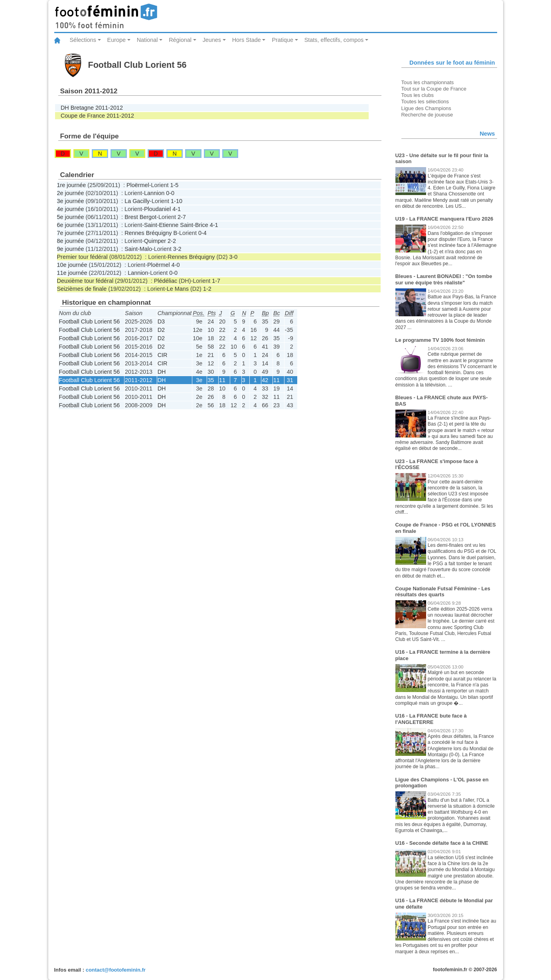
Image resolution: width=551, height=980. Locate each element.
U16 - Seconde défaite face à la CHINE (442, 843)
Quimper (155, 241)
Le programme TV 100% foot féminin (440, 340)
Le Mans (178, 289)
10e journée (72, 265)
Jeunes (212, 40)
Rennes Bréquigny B (151, 233)
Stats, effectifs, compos (334, 40)
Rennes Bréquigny (191, 257)
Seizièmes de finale (82, 289)
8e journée (71, 241)
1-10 (177, 201)
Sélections (83, 40)
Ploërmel (138, 185)
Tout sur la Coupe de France (434, 89)
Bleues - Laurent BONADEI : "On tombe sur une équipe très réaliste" (444, 279)
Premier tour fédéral (82, 257)
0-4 (202, 233)
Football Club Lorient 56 (90, 321)
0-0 (170, 193)
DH (162, 372)
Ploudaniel (157, 209)
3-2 (177, 249)
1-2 (207, 289)
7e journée (71, 233)
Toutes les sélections (425, 102)
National (147, 40)
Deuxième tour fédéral (85, 281)
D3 (161, 321)
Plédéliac (166, 281)
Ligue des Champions (426, 108)
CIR (163, 355)
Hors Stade (247, 40)
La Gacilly (137, 201)
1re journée (72, 185)
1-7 (216, 281)
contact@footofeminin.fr (116, 970)
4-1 (177, 209)
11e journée (72, 273)
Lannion (154, 193)
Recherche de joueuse (427, 115)
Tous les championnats (428, 82)
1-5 (175, 185)
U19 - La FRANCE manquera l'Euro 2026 (444, 219)
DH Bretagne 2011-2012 (92, 108)
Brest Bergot (140, 217)
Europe (117, 40)
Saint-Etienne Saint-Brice (176, 225)
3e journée (71, 201)
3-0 (233, 257)
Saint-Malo (138, 249)
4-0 (176, 265)
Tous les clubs (418, 95)
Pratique (282, 40)
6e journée (71, 225)
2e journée (71, 193)
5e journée (71, 217)
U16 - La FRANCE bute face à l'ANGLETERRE (431, 719)
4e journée (71, 209)
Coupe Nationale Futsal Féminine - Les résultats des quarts (443, 592)
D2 (161, 330)
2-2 (172, 241)
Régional (180, 40)
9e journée (71, 249)
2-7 (182, 217)
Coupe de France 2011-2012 (97, 116)
